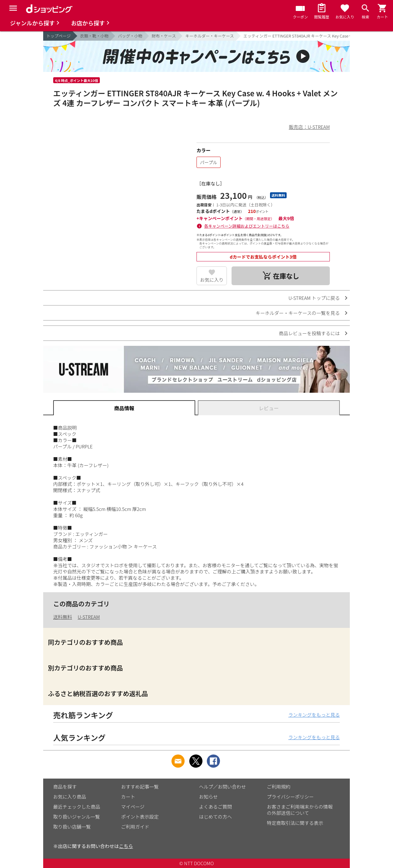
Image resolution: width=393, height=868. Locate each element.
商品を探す (65, 787)
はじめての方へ (215, 817)
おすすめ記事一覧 (140, 787)
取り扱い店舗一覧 (72, 827)
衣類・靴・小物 (94, 36)
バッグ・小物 (130, 36)
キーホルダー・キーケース (209, 36)
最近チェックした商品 (77, 807)
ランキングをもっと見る (314, 715)
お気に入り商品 (70, 797)
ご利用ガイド (135, 827)
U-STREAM (89, 617)
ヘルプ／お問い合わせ (222, 787)
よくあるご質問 (215, 807)
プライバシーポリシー (290, 797)
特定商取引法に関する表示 (295, 823)
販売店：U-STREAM (309, 127)
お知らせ (208, 797)
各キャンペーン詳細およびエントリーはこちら (247, 226)
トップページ (59, 36)
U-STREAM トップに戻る (314, 298)
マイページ (133, 807)
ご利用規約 (279, 787)
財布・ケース (164, 36)
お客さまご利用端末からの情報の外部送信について (300, 810)
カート (128, 797)
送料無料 (63, 617)
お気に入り (212, 280)
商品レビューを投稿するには (309, 333)
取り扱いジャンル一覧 (77, 817)
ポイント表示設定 (140, 817)
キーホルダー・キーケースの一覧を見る (298, 313)
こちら (126, 846)
